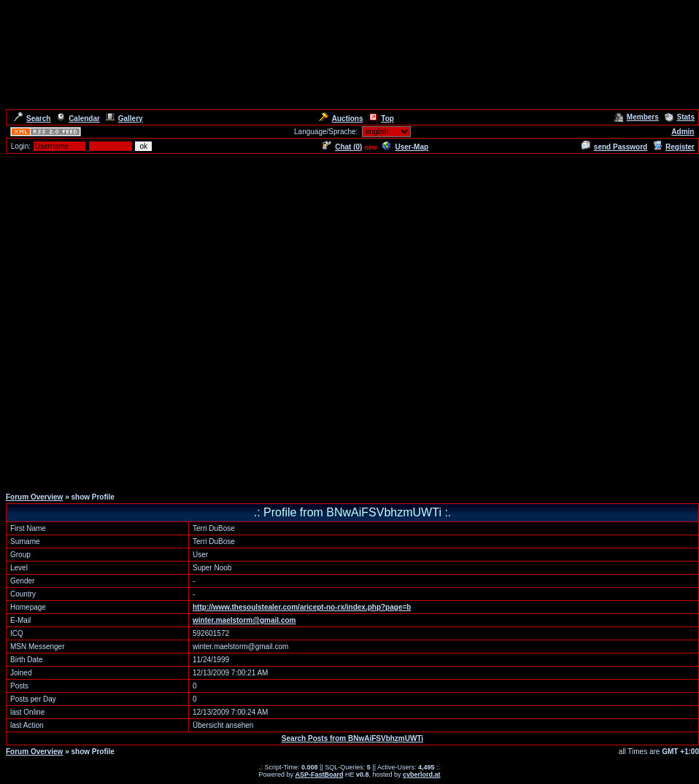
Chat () (342, 147)
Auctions (341, 119)
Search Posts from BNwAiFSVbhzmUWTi (352, 738)
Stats (680, 117)
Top (381, 119)
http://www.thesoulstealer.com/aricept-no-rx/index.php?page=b (302, 607)
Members (637, 117)
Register (674, 147)
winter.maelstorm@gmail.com (244, 620)
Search (32, 119)
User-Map (405, 147)
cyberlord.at (422, 775)
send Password (614, 147)
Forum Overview (34, 497)
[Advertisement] (347, 320)
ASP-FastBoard (319, 775)
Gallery (124, 119)
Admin (683, 132)
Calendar (78, 119)
